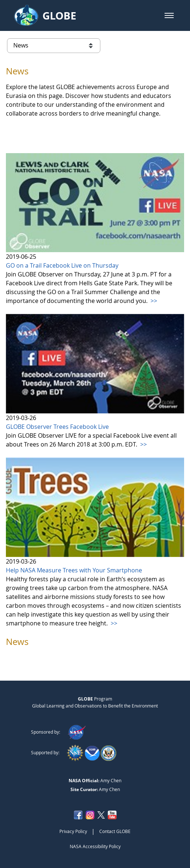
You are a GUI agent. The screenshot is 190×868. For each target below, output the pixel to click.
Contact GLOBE (115, 831)
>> (153, 301)
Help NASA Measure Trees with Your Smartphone (74, 570)
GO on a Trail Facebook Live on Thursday (62, 265)
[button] (169, 15)
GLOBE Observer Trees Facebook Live (57, 427)
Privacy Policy (73, 831)
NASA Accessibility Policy (95, 846)
